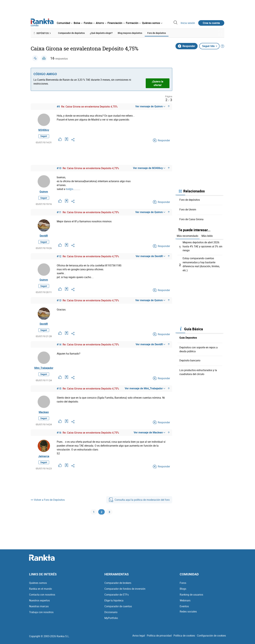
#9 (58, 106)
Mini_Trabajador (44, 371)
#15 (59, 392)
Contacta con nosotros (42, 595)
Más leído (207, 236)
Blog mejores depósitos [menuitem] (130, 33)
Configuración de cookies (211, 636)
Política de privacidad (159, 636)
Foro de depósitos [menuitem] (157, 33)
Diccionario (111, 612)
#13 (59, 302)
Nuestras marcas (39, 606)
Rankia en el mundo (40, 589)
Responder (187, 46)
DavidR (44, 237)
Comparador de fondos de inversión (125, 589)
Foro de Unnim (188, 209)
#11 (59, 213)
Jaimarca (44, 460)
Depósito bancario (190, 359)
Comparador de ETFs (117, 595)
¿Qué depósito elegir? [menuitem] (101, 33)
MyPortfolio (111, 618)
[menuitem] (65, 23)
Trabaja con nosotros (41, 612)
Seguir (44, 137)
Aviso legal (139, 636)
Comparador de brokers (118, 583)
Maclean (44, 415)
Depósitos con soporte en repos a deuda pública (198, 348)
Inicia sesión (188, 23)
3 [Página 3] (109, 517)
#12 (59, 258)
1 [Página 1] (94, 517)
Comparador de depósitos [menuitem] (71, 33)
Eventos (184, 606)
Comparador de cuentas (118, 606)
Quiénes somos (38, 583)
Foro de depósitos (190, 199)
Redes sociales (188, 611)
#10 (59, 168)
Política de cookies (184, 636)
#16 (59, 436)
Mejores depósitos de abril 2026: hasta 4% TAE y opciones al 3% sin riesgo (202, 246)
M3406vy (44, 130)
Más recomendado (188, 236)
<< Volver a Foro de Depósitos (48, 504)
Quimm (44, 192)
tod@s (70, 189)
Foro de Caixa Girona (191, 219)
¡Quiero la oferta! (158, 83)
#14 (59, 347)
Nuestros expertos (39, 600)
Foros (183, 583)
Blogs (183, 589)
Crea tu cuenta (211, 23)
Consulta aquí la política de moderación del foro (139, 504)
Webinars (185, 600)
